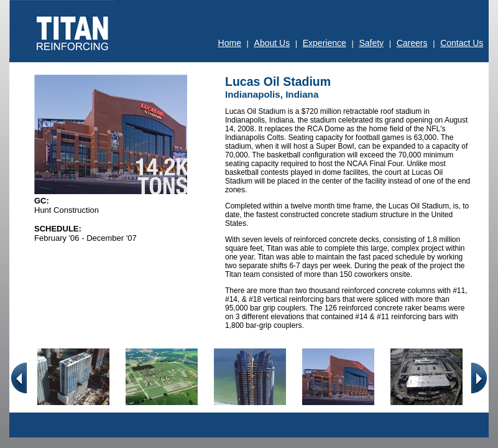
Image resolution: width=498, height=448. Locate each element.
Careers (412, 43)
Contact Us (462, 43)
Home (230, 43)
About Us (272, 43)
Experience (325, 43)
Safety (371, 43)
